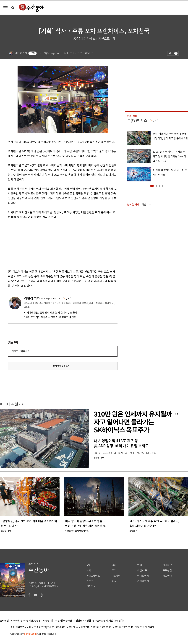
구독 (33, 53)
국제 (114, 571)
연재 (140, 565)
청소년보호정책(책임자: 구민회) (108, 621)
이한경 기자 (32, 298)
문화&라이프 (93, 576)
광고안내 (167, 576)
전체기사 (91, 586)
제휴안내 (47, 621)
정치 (89, 565)
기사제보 (167, 565)
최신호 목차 (143, 571)
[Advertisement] (55, 244)
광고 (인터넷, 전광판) (31, 621)
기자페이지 (143, 581)
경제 (114, 565)
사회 (89, 571)
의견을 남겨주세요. (21, 351)
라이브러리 (143, 576)
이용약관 (68, 621)
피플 (114, 581)
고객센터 (57, 621)
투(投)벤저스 (137, 120)
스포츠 (90, 581)
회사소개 (15, 621)
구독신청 (167, 571)
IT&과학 (116, 576)
